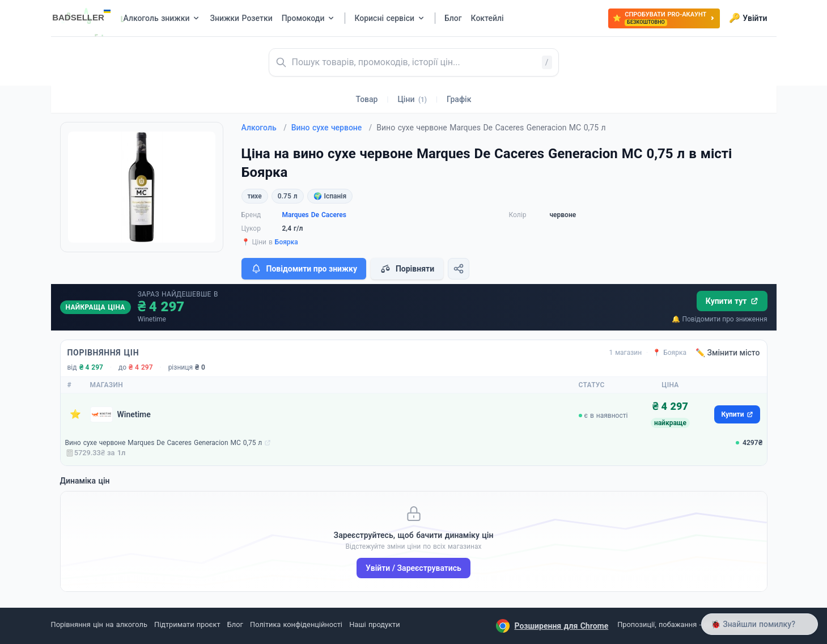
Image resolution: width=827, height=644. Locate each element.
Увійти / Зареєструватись (413, 568)
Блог (235, 624)
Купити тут (732, 301)
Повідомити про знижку (304, 269)
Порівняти (407, 269)
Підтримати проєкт (187, 624)
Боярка (287, 242)
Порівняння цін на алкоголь (99, 624)
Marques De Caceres (314, 215)
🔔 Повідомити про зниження (719, 319)
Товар (367, 99)
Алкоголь (264, 128)
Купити (737, 414)
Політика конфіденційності (296, 624)
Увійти (748, 18)
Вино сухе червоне (332, 128)
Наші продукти (374, 624)
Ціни (412, 99)
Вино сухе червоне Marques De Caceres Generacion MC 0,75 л (164, 443)
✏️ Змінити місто (728, 353)
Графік (459, 99)
